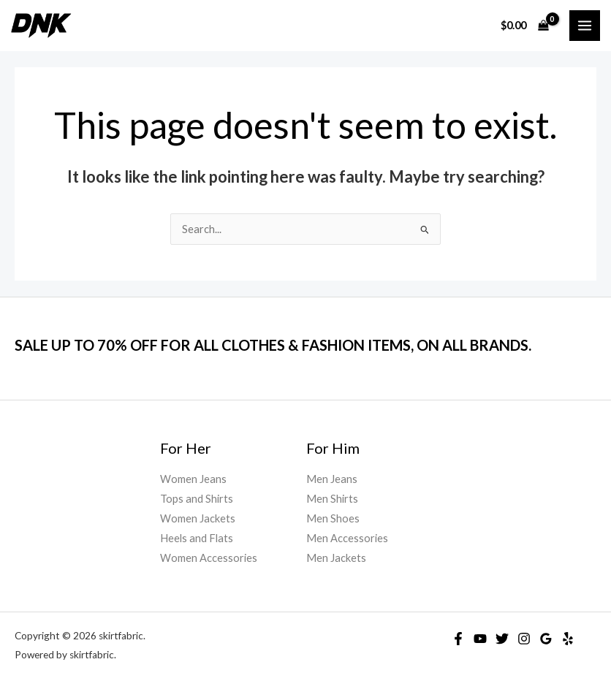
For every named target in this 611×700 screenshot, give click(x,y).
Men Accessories (347, 538)
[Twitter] (502, 639)
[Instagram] (524, 639)
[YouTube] (480, 639)
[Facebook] (458, 639)
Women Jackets (198, 518)
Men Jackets (336, 558)
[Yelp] (568, 639)
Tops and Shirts (197, 499)
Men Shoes (333, 518)
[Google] (546, 639)
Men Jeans (332, 479)
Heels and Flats (197, 538)
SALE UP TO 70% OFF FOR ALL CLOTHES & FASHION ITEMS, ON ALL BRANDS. (273, 345)
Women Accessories (209, 558)
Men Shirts (332, 499)
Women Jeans (193, 479)
